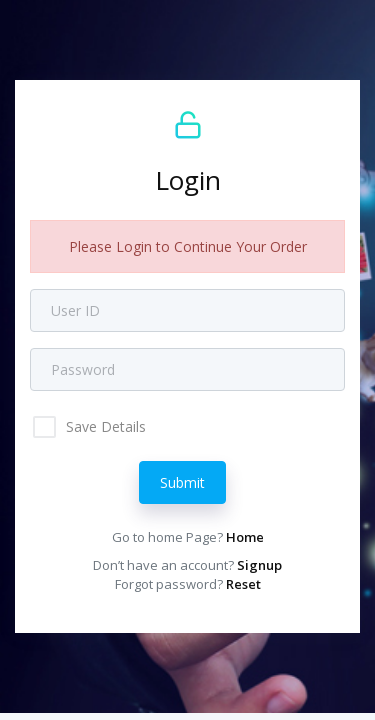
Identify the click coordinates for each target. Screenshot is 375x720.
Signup (259, 565)
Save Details (104, 426)
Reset (243, 584)
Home (245, 537)
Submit (182, 482)
